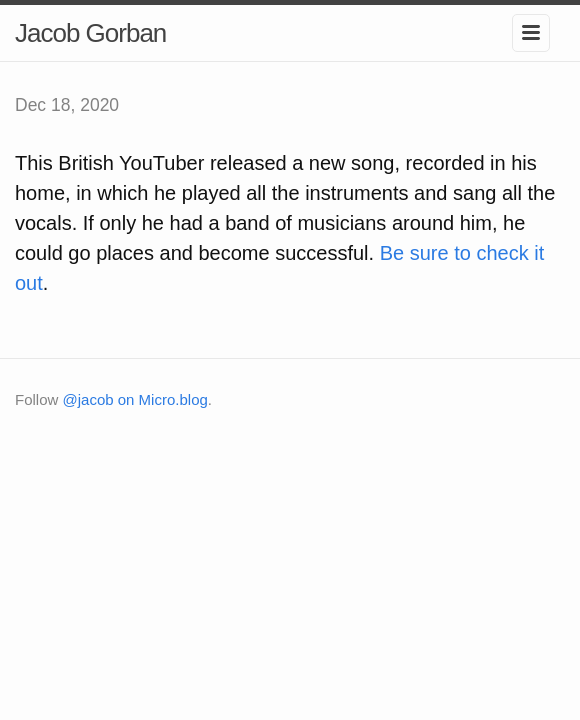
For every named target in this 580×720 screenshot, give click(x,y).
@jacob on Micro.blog (135, 399)
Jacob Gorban (90, 33)
